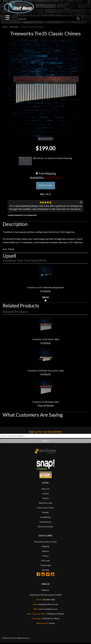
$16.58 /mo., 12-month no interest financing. (45, 161)
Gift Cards (45, 562)
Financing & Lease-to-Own (45, 543)
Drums (5, 27)
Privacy (45, 557)
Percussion (14, 27)
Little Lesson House (45, 509)
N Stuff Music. (11, 639)
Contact (46, 495)
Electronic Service (46, 528)
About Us (46, 490)
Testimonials (46, 567)
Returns (45, 552)
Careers (46, 500)
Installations (46, 518)
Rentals (46, 514)
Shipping (46, 548)
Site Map (45, 571)
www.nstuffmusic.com (48, 610)
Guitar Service (45, 523)
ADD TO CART (45, 186)
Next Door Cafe (46, 504)
